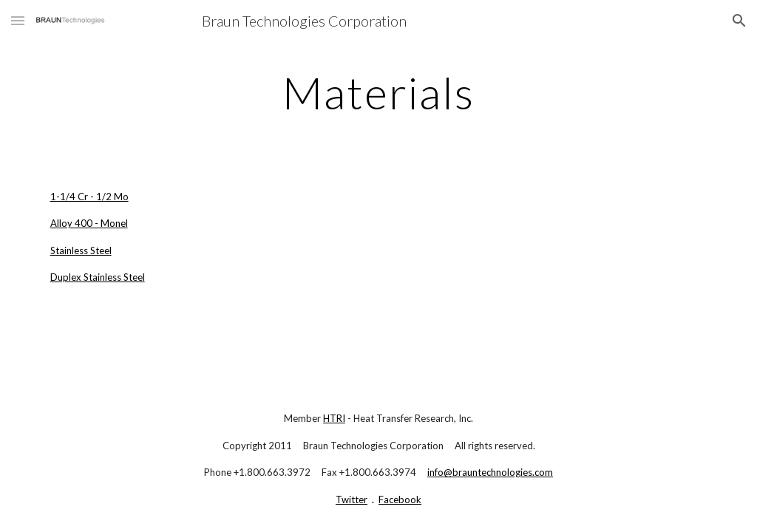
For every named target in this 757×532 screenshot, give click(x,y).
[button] (18, 20)
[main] (378, 92)
